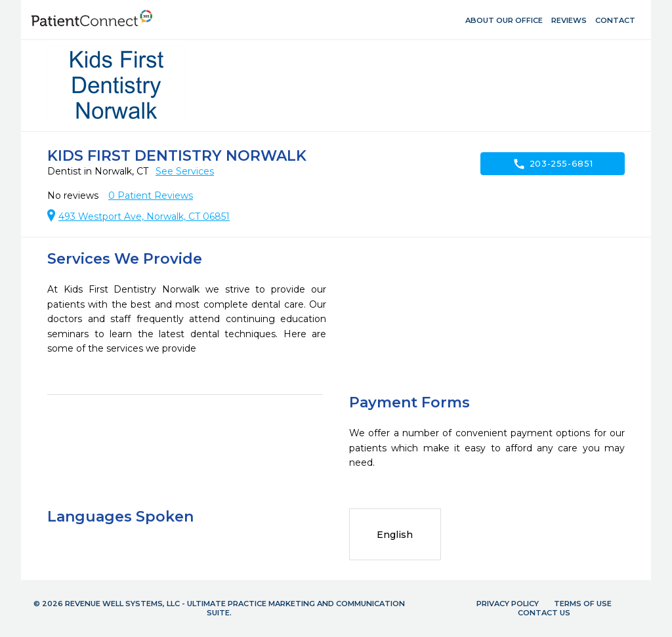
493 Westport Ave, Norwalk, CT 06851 (144, 216)
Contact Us (544, 613)
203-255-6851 (553, 164)
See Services (185, 171)
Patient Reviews (151, 195)
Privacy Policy (508, 604)
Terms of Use (583, 604)
